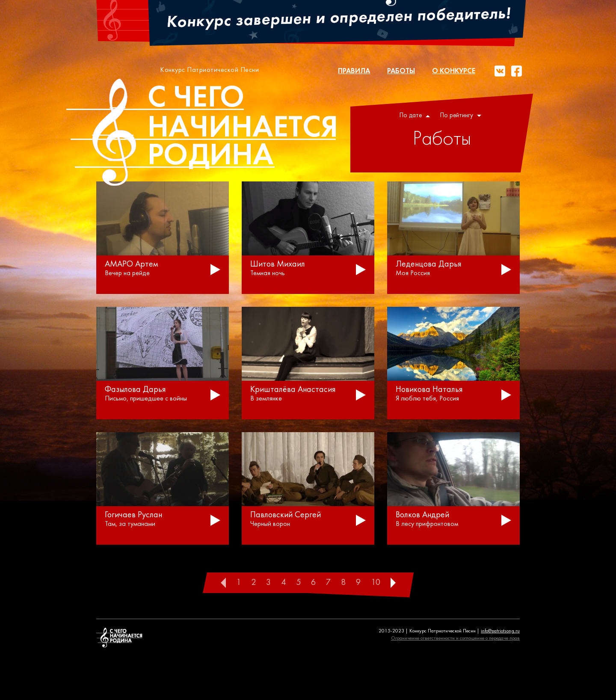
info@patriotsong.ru (500, 631)
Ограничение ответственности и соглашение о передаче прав (455, 638)
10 (376, 583)
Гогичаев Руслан (133, 515)
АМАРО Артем (132, 264)
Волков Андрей (422, 515)
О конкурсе (454, 71)
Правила (354, 71)
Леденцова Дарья (429, 264)
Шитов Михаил (278, 264)
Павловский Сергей (286, 515)
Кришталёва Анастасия (293, 390)
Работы (401, 71)
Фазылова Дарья (135, 390)
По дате (415, 116)
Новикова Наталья (429, 390)
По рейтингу (461, 116)
